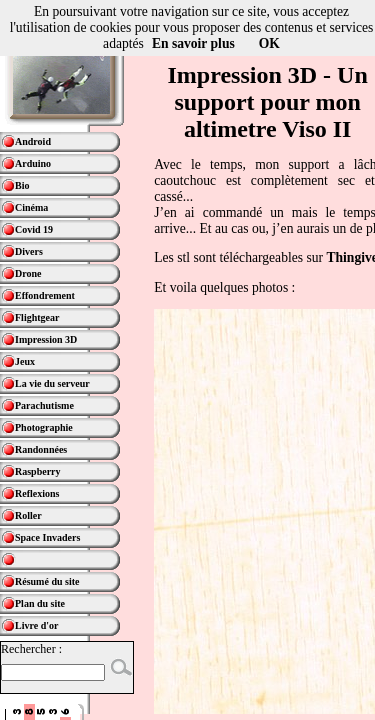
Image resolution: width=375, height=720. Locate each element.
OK (269, 43)
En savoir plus (193, 43)
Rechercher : (31, 649)
